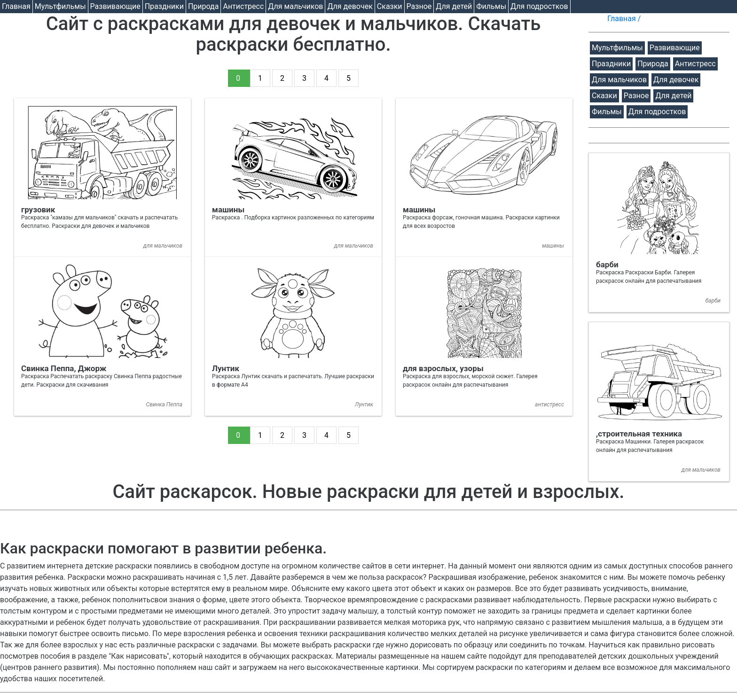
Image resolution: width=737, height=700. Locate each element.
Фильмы (491, 6)
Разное (419, 6)
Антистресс (243, 6)
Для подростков (539, 6)
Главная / (625, 19)
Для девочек (350, 6)
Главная (16, 6)
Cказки (390, 6)
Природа (204, 6)
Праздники (164, 6)
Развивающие (115, 6)
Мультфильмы (60, 6)
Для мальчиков (295, 6)
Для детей (454, 6)
